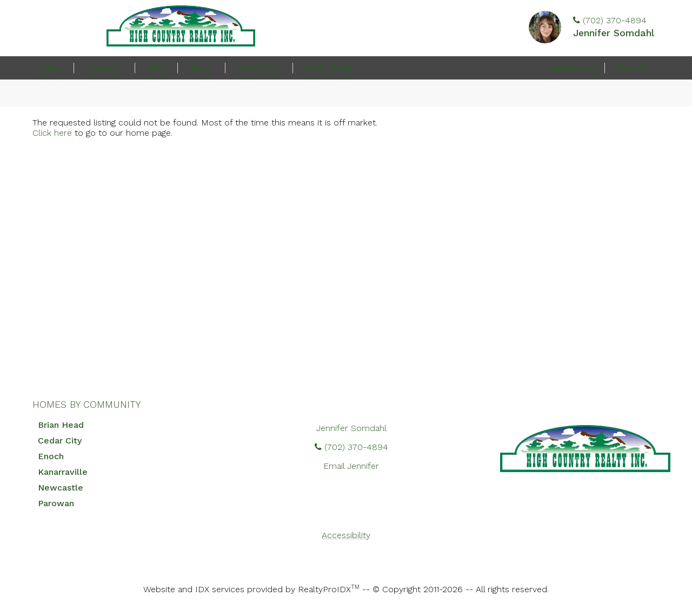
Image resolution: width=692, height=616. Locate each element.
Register (571, 68)
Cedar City (60, 441)
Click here (52, 133)
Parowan (56, 503)
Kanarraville (63, 472)
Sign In (632, 68)
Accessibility (346, 535)
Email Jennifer (351, 466)
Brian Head (61, 425)
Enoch (51, 456)
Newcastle (61, 488)
